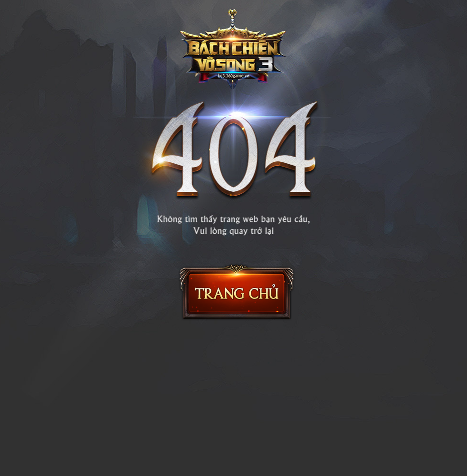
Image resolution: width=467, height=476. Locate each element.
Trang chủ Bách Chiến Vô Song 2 (237, 292)
